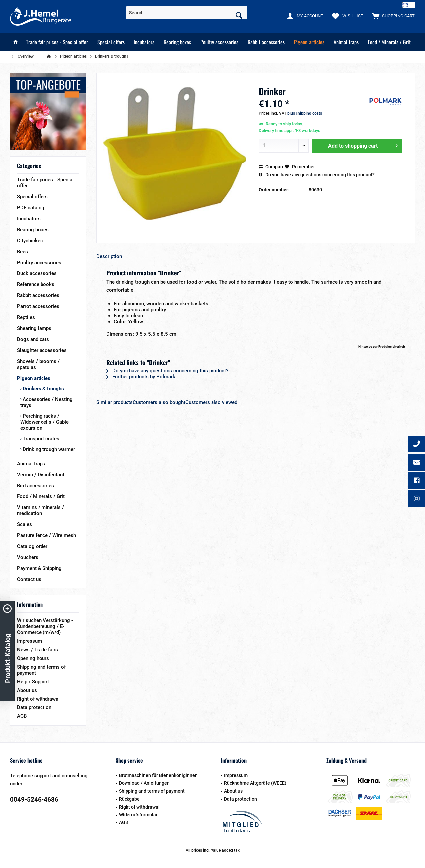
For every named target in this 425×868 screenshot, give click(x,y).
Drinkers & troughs (43, 389)
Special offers (32, 197)
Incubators (29, 219)
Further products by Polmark (141, 377)
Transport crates (40, 439)
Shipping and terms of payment (41, 670)
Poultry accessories (39, 263)
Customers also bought (159, 402)
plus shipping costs (305, 113)
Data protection (34, 707)
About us (27, 690)
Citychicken (30, 241)
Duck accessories (37, 273)
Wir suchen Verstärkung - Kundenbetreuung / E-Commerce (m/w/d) (45, 626)
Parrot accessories (38, 306)
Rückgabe (129, 799)
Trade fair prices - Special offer (45, 183)
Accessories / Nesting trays (46, 402)
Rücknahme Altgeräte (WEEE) (255, 783)
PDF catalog (31, 208)
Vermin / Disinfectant (41, 475)
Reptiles (26, 317)
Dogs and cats (33, 339)
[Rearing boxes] (177, 42)
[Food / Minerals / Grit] (389, 42)
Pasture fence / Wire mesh (46, 535)
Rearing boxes (33, 230)
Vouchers (28, 557)
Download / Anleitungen (144, 783)
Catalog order (32, 546)
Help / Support (33, 682)
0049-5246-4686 (34, 799)
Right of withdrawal (38, 699)
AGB (22, 716)
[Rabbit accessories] (266, 42)
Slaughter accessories (42, 350)
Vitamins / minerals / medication (41, 510)
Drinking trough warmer (48, 449)
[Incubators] (144, 42)
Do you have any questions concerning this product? (317, 175)
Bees (22, 252)
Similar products (115, 402)
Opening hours (33, 658)
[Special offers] (111, 42)
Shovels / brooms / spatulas (38, 364)
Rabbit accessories (38, 295)
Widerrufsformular (138, 815)
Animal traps (31, 464)
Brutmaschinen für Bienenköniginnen (158, 775)
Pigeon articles (34, 378)
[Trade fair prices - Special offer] (57, 42)
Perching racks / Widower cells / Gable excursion (44, 422)
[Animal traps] (346, 42)
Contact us (29, 579)
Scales (24, 524)
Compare (272, 167)
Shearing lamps (34, 328)
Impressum (29, 641)
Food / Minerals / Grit (41, 496)
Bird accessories (36, 486)
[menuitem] (392, 16)
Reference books (36, 284)
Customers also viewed (211, 402)
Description (109, 256)
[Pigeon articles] (309, 42)
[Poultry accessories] (219, 42)
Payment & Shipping (39, 568)
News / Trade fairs (38, 650)
